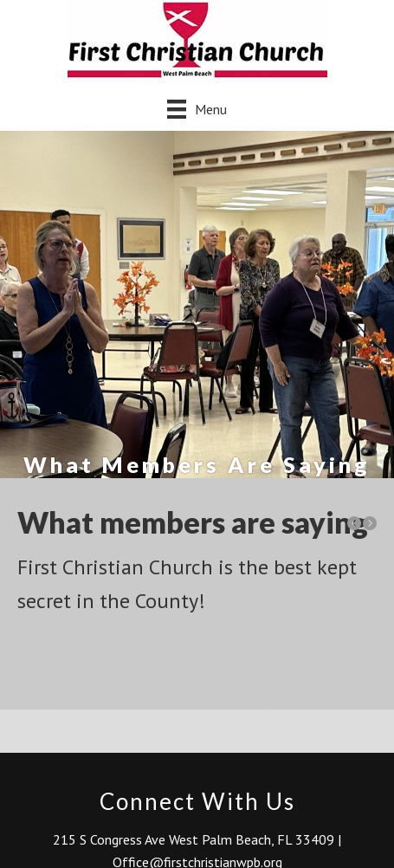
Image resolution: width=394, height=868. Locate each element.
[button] (354, 523)
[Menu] (197, 109)
